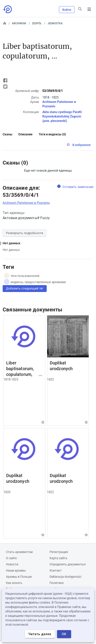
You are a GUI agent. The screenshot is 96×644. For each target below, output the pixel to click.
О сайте (11, 558)
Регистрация (59, 552)
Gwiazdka (43, 422)
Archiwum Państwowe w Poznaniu (26, 203)
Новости (12, 564)
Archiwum (19, 23)
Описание (25, 134)
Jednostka (55, 23)
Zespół (37, 23)
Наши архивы (16, 570)
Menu (89, 9)
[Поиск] (80, 9)
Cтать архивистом (19, 552)
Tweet (5, 87)
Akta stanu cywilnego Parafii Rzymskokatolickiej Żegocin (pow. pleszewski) (62, 116)
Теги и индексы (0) (52, 134)
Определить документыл (68, 564)
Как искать (14, 583)
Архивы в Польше (19, 577)
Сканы (7, 134)
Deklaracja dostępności (65, 577)
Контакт (56, 570)
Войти (67, 10)
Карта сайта (58, 558)
